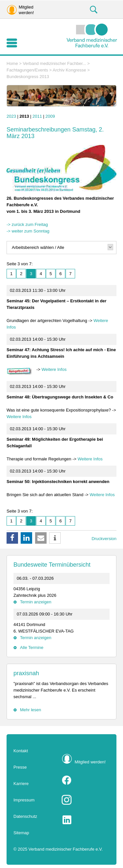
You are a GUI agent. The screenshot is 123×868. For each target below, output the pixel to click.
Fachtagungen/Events (27, 70)
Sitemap (21, 833)
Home (12, 63)
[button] (12, 538)
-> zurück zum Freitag (27, 224)
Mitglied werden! (90, 762)
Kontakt (21, 751)
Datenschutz (25, 816)
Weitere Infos (54, 369)
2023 (11, 116)
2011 (37, 116)
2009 (50, 116)
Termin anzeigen (36, 602)
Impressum (24, 800)
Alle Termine (32, 647)
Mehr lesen (31, 710)
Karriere (21, 784)
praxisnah (26, 673)
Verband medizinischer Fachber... (55, 63)
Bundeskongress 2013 (28, 77)
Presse (20, 767)
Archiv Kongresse (70, 70)
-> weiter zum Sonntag (28, 231)
